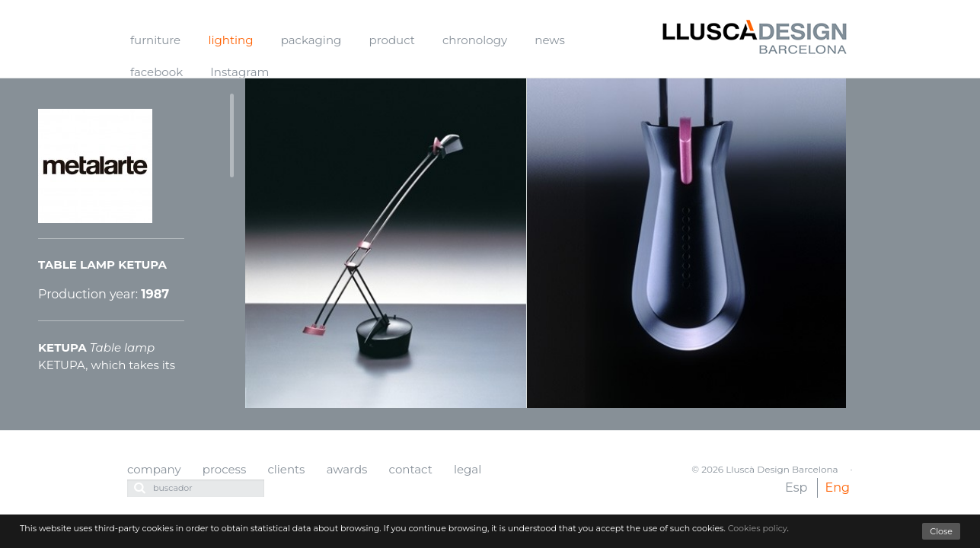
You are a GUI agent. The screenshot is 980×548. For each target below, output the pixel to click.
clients (286, 469)
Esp (796, 487)
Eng (838, 487)
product (392, 40)
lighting (230, 40)
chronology (475, 40)
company (154, 469)
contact (411, 469)
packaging (311, 40)
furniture (155, 40)
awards (347, 469)
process (224, 469)
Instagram (239, 72)
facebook (156, 72)
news (549, 40)
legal (468, 469)
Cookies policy (758, 528)
